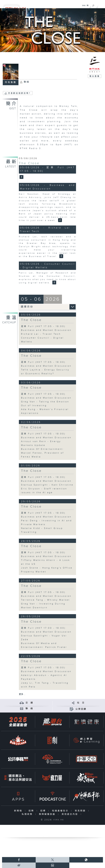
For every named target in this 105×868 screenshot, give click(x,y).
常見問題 (81, 811)
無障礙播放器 (48, 814)
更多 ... (22, 694)
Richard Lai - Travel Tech (41, 334)
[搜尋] (93, 5)
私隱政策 (28, 814)
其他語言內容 (70, 814)
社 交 (81, 703)
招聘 (32, 811)
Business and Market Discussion (46, 330)
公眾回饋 (81, 709)
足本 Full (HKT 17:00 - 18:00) (43, 628)
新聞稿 (19, 811)
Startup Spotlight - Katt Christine (47, 485)
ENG (84, 5)
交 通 (29, 703)
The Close (29, 163)
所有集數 (11, 82)
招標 (44, 811)
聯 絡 (29, 709)
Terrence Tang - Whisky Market (45, 600)
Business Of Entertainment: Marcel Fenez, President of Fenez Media (42, 453)
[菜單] (101, 5)
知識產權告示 (61, 811)
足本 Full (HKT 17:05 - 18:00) (43, 326)
